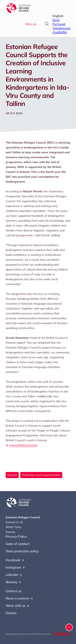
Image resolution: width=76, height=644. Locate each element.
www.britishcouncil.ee (23, 445)
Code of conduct (18, 544)
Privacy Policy (16, 536)
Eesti (56, 20)
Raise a (19, 598)
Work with (18, 606)
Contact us (14, 591)
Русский (59, 24)
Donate (11, 613)
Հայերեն (60, 32)
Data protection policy (22, 551)
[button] (69, 627)
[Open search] (47, 24)
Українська (62, 28)
